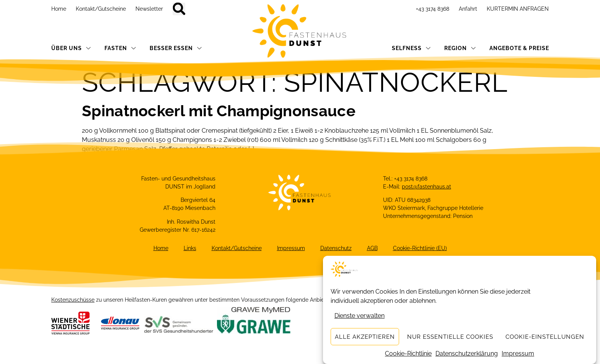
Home (59, 9)
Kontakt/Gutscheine (101, 9)
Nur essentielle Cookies (450, 337)
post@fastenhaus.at (426, 187)
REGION (460, 48)
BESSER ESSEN (176, 48)
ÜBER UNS (71, 48)
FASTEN (120, 48)
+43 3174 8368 (433, 9)
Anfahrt (468, 9)
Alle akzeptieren (365, 337)
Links (190, 248)
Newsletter (149, 9)
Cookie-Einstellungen (545, 337)
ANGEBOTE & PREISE (519, 48)
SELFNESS (411, 48)
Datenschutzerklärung (467, 354)
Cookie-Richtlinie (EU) (420, 248)
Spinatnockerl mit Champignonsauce (219, 111)
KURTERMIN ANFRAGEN (518, 9)
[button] (179, 9)
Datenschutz (336, 248)
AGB (372, 248)
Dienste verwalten (360, 316)
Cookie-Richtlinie (408, 354)
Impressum (518, 354)
